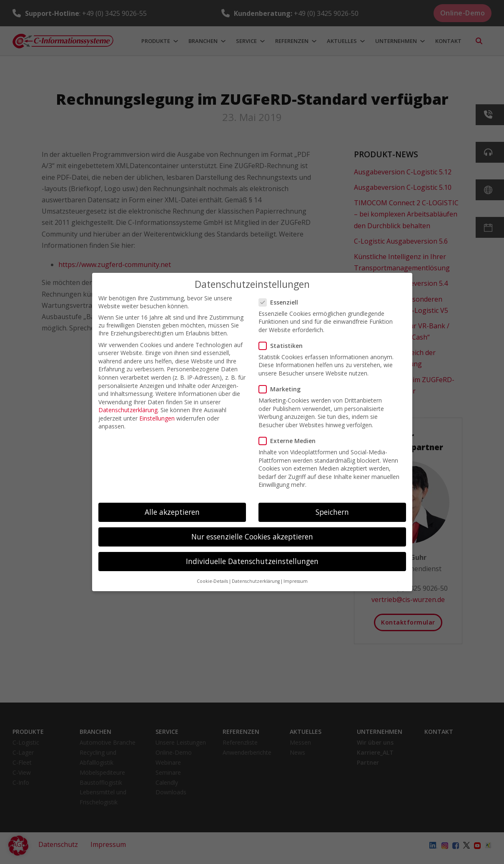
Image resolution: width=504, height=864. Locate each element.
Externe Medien (290, 441)
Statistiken (283, 346)
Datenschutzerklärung (128, 410)
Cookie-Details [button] (212, 581)
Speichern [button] (332, 512)
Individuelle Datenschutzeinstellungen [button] (252, 561)
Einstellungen (157, 418)
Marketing (282, 389)
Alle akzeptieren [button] (172, 512)
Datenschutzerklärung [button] (256, 581)
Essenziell (281, 302)
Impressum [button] (296, 581)
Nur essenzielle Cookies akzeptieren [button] (252, 537)
